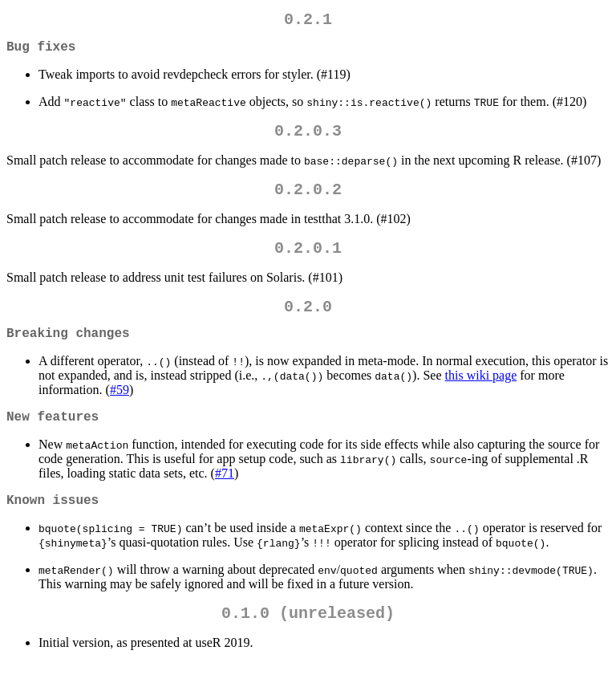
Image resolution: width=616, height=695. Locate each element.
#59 (120, 412)
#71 (225, 499)
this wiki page (481, 398)
